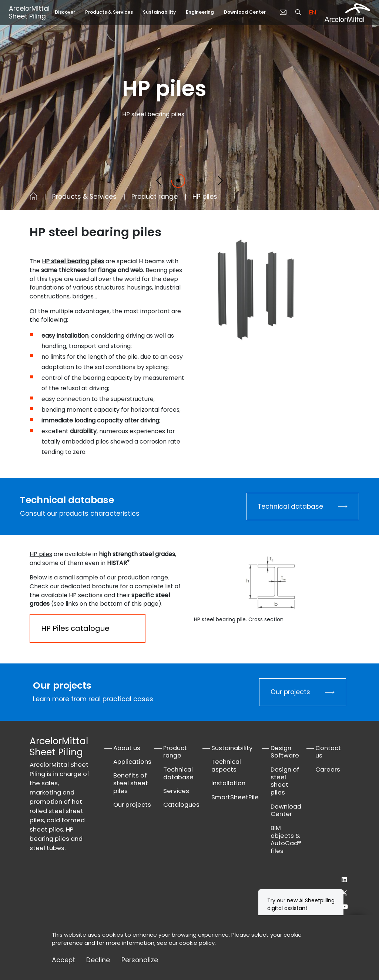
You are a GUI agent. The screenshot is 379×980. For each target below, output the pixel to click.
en (313, 12)
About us (127, 748)
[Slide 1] (178, 180)
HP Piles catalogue (75, 628)
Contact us (328, 752)
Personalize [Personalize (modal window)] (140, 960)
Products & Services (109, 12)
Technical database (290, 506)
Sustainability (159, 12)
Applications (132, 762)
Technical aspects (226, 766)
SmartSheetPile (235, 797)
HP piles (41, 554)
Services (176, 791)
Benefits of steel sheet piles (131, 783)
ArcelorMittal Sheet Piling (29, 12)
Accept (63, 960)
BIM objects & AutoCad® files (286, 839)
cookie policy (197, 943)
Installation (228, 783)
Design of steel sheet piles (285, 781)
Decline (98, 960)
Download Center (245, 12)
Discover (65, 12)
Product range (155, 197)
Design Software (285, 752)
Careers (328, 770)
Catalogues (181, 805)
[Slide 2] (201, 180)
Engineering (200, 12)
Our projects (290, 692)
